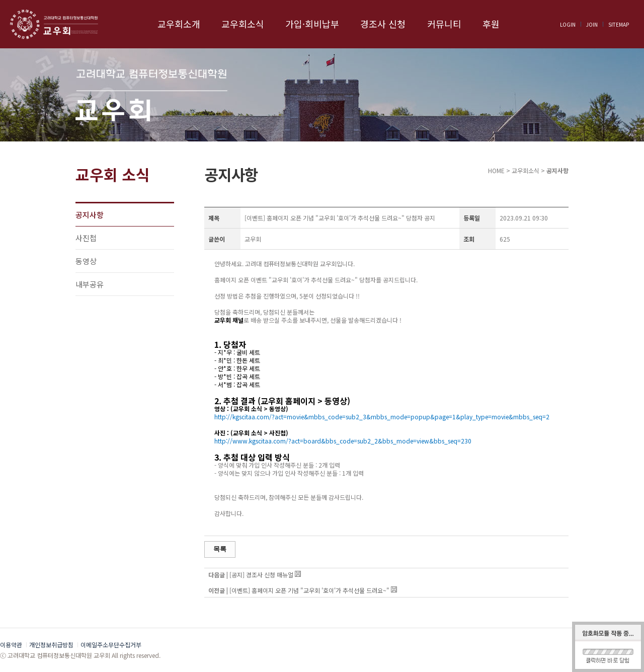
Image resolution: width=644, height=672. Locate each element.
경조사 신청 (383, 24)
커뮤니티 (444, 24)
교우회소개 (179, 24)
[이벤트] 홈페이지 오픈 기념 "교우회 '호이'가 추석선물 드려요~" (309, 590)
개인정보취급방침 (51, 645)
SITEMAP (619, 24)
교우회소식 (243, 24)
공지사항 (90, 215)
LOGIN (568, 24)
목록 (220, 549)
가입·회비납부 (312, 24)
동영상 (86, 261)
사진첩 (86, 238)
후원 (491, 24)
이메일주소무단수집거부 (111, 645)
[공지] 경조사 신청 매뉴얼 (261, 575)
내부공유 (90, 284)
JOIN (592, 24)
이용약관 (11, 645)
